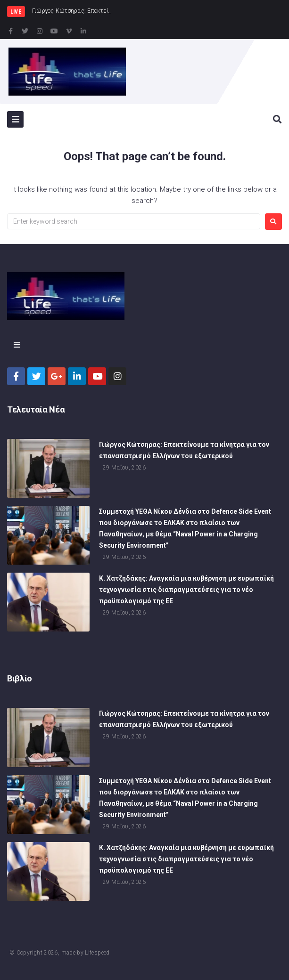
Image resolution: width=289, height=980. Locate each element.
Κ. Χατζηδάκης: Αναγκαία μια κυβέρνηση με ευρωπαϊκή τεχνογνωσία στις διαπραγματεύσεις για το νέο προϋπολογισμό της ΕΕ (186, 594)
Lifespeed (97, 953)
